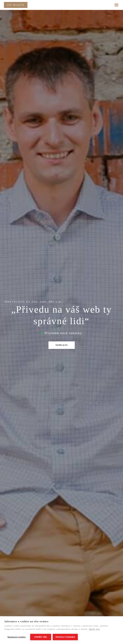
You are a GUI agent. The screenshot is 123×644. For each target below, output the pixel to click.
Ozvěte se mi (61, 345)
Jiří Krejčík (16, 5)
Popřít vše (41, 637)
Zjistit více (94, 629)
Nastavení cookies (17, 637)
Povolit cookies (65, 637)
